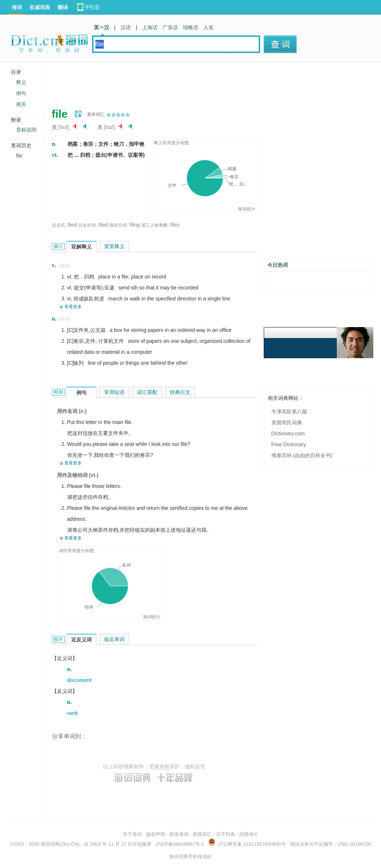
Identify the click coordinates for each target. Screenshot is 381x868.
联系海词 (179, 834)
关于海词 (132, 834)
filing (135, 225)
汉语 (126, 27)
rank (73, 713)
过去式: (59, 225)
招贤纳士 (249, 834)
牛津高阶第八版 (289, 412)
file (19, 156)
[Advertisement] (185, 82)
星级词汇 (202, 834)
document (79, 680)
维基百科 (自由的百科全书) (302, 455)
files (175, 225)
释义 (21, 82)
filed (72, 225)
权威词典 (40, 7)
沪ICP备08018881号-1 (180, 844)
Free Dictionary (289, 444)
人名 (209, 27)
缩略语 (191, 27)
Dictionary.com (288, 433)
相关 (21, 104)
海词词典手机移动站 (190, 856)
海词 (17, 7)
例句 (21, 93)
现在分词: (119, 225)
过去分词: (87, 225)
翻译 (63, 7)
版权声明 (156, 834)
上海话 (150, 27)
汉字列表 (225, 834)
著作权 (162, 766)
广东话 (170, 27)
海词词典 (50, 844)
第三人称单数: (155, 225)
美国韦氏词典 (287, 422)
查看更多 (73, 307)
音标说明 (26, 130)
